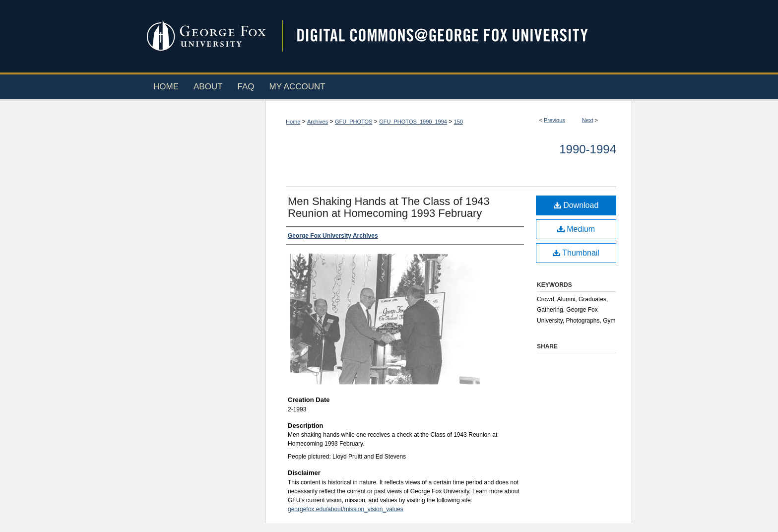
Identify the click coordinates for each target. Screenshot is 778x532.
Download (576, 205)
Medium (576, 229)
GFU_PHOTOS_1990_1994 (413, 122)
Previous (554, 120)
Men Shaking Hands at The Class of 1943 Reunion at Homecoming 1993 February (389, 207)
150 (458, 122)
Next (588, 120)
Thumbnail (576, 253)
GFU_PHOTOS (354, 122)
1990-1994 (588, 149)
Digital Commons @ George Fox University (451, 36)
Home (293, 122)
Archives (318, 122)
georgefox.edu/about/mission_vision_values (346, 509)
